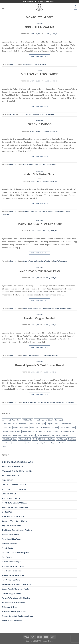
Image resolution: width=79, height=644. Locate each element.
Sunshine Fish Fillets (10, 534)
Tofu (59, 261)
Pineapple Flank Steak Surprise (15, 553)
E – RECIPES (7, 512)
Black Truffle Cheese (31, 308)
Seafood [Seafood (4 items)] (65, 435)
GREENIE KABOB (40, 124)
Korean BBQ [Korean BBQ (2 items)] (17, 435)
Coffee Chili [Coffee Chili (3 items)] (7, 428)
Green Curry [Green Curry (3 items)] (26, 431)
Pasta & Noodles (60, 308)
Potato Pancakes (9, 543)
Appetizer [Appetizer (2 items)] (6, 420)
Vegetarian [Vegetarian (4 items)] (45, 443)
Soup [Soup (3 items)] (15, 439)
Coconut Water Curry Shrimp (15, 521)
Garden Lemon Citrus (35, 164)
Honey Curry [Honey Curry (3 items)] (37, 431)
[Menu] (3, 8)
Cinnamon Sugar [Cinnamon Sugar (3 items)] (66, 424)
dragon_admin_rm (51, 34)
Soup (55, 261)
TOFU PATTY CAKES (11, 498)
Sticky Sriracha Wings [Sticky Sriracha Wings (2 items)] (47, 439)
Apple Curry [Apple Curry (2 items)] (16, 420)
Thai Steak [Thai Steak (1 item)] (72, 439)
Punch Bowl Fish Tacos (12, 539)
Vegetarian (46, 114)
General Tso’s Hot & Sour (32, 261)
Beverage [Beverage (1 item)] (58, 420)
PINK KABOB (8, 480)
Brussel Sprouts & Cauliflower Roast (39, 365)
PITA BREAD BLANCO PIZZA (14, 503)
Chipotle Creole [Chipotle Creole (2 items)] (53, 424)
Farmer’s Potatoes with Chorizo (16, 598)
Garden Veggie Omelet (39, 318)
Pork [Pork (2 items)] (53, 435)
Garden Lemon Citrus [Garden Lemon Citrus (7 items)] (67, 428)
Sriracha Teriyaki (43, 402)
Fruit (23, 114)
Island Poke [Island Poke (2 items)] (7, 435)
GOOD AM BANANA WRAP (14, 485)
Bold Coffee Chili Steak (12, 620)
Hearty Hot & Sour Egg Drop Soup (39, 224)
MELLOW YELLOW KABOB (39, 74)
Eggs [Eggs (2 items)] (32, 428)
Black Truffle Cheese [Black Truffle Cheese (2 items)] (10, 424)
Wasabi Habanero (40, 64)
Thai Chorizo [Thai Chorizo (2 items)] (61, 439)
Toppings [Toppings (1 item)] (35, 443)
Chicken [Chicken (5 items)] (31, 424)
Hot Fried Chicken (30, 402)
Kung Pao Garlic (47, 261)
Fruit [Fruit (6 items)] (37, 428)
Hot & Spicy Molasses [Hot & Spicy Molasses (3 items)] (52, 431)
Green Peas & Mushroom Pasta (40, 271)
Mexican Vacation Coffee (13, 566)
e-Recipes (39, 24)
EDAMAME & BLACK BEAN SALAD (17, 471)
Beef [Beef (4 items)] (51, 420)
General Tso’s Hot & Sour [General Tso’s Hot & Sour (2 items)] (11, 431)
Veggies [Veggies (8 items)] (54, 443)
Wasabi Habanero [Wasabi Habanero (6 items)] (65, 443)
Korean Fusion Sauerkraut (13, 575)
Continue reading (40, 56)
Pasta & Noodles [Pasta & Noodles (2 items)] (43, 435)
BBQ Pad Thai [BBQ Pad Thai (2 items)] (27, 420)
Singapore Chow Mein (11, 525)
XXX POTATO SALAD (40, 27)
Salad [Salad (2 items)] (58, 435)
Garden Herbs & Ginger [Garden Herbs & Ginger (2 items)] (50, 428)
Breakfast (36, 355)
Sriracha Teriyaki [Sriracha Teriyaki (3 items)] (25, 439)
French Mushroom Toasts (13, 516)
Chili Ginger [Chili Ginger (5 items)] (41, 424)
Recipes (39, 71)
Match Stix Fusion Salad (39, 174)
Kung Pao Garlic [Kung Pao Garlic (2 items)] (29, 435)
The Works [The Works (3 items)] (6, 443)
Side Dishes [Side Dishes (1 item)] (7, 439)
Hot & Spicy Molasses (33, 114)
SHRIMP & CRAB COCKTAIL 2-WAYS (18, 462)
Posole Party (7, 548)
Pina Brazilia (7, 557)
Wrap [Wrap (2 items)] (4, 447)
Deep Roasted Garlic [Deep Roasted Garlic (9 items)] (21, 428)
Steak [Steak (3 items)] (35, 439)
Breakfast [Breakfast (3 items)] (23, 424)
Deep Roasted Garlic (46, 308)
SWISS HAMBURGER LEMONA (15, 507)
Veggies (30, 64)
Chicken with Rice (9, 607)
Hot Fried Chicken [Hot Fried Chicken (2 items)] (68, 431)
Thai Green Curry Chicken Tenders (17, 530)
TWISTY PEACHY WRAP (12, 466)
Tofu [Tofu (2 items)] (28, 443)
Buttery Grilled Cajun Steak (14, 611)
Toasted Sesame (55, 402)
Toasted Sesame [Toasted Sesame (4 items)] (18, 443)
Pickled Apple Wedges (12, 562)
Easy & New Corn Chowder (13, 602)
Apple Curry (27, 355)
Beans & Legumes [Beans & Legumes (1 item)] (41, 420)
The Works (48, 355)
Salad (57, 212)
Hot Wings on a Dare (11, 580)
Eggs (25, 64)
